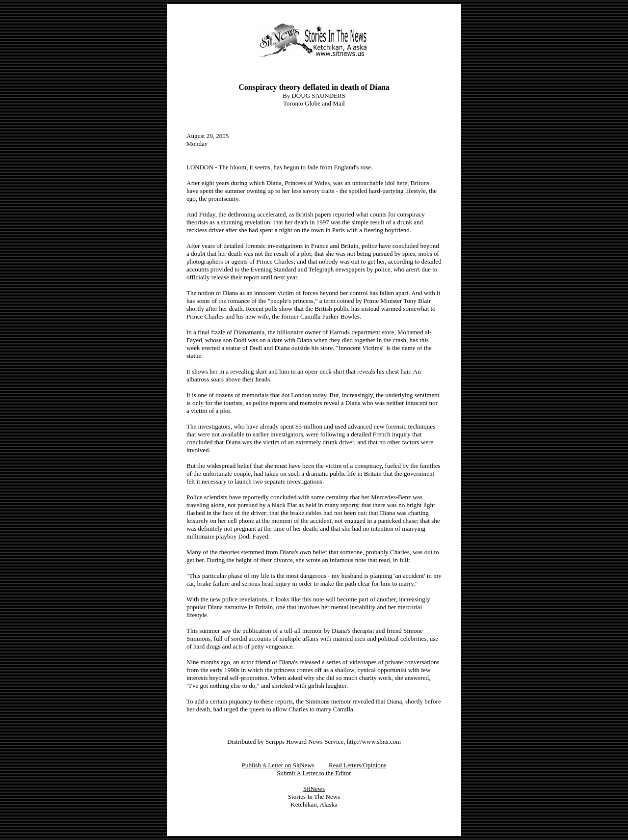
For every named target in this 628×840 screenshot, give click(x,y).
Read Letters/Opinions (357, 765)
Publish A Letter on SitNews (278, 765)
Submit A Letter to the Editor (314, 773)
